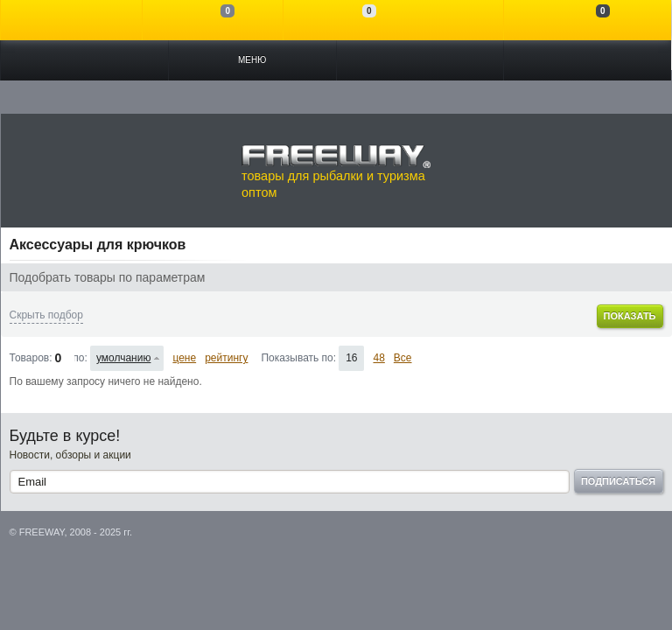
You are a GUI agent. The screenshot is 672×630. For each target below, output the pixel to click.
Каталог (84, 60)
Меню (252, 60)
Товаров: (31, 358)
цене (184, 358)
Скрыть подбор (46, 315)
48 (378, 358)
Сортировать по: (81, 358)
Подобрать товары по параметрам (108, 277)
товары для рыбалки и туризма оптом (336, 171)
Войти (71, 20)
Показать (629, 316)
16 (351, 358)
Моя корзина (588, 20)
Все (403, 358)
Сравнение (213, 20)
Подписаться (618, 481)
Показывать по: (298, 358)
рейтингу (226, 358)
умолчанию (124, 358)
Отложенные (354, 20)
